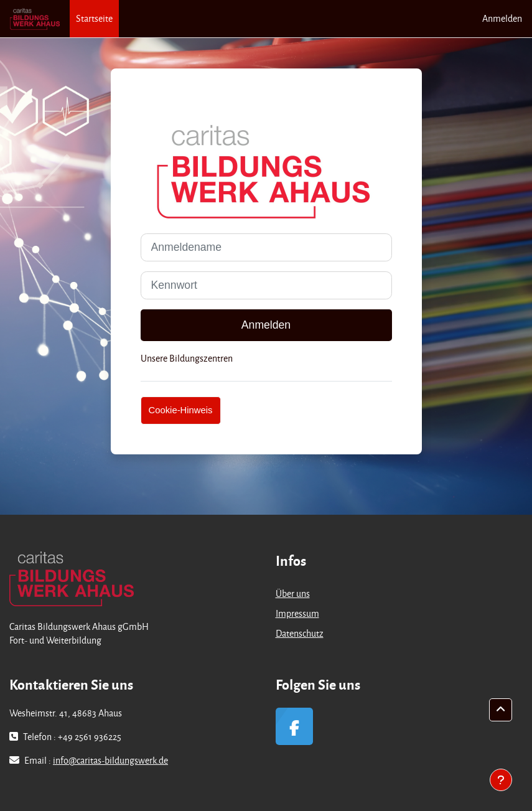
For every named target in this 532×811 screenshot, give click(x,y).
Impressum (297, 613)
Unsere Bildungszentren (187, 358)
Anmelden (502, 18)
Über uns (293, 593)
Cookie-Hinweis (181, 410)
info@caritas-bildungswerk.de (110, 760)
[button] (501, 710)
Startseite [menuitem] (94, 18)
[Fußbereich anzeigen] (501, 780)
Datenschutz (300, 633)
